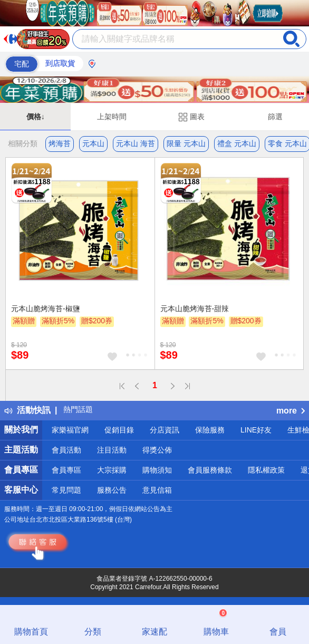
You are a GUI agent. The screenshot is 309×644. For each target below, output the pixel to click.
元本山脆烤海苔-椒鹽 (46, 309)
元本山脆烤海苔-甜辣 (195, 309)
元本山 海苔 (136, 143)
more (291, 411)
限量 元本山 (186, 143)
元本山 (93, 143)
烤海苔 (60, 143)
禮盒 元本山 (237, 143)
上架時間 (112, 117)
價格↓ (36, 117)
